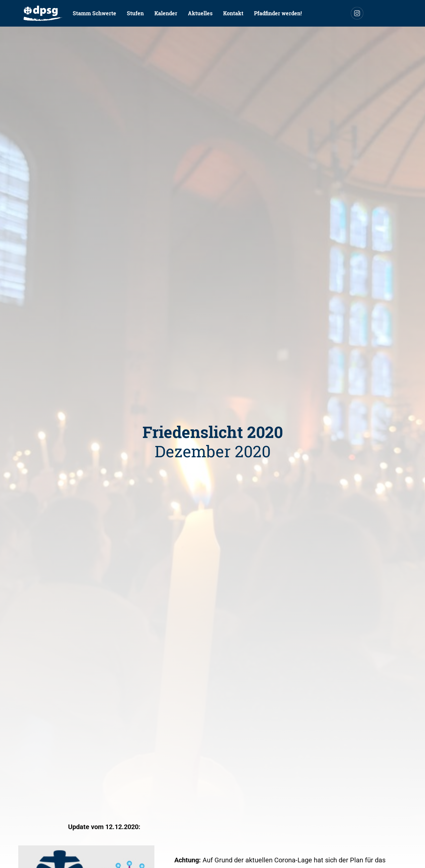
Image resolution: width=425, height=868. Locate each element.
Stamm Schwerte (94, 13)
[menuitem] (43, 13)
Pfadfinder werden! (278, 13)
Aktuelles (200, 13)
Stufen (135, 13)
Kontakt (233, 13)
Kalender (166, 13)
